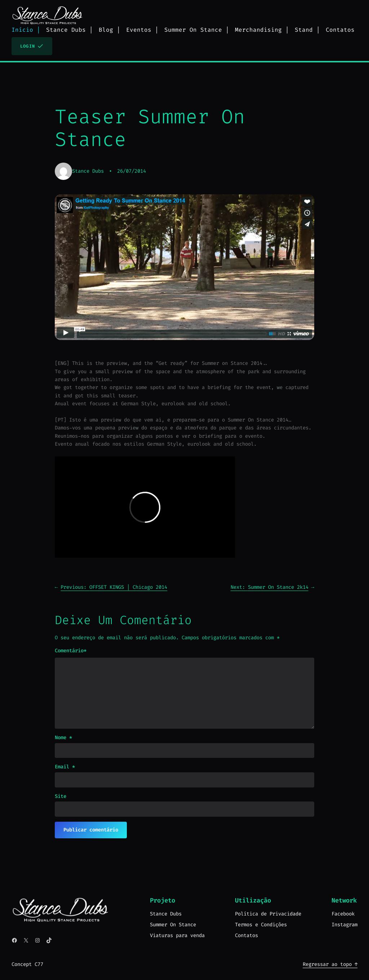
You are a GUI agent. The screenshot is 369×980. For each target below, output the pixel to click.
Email (65, 767)
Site (61, 796)
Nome (63, 738)
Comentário (71, 651)
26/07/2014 (132, 171)
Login (32, 46)
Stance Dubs (88, 171)
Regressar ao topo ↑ (330, 964)
